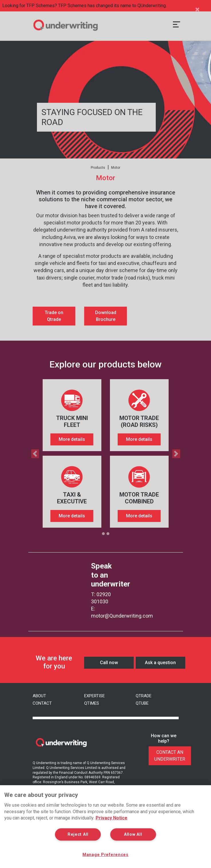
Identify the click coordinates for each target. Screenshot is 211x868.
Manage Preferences (106, 855)
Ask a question (160, 663)
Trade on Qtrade (54, 316)
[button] (32, 454)
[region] (105, 827)
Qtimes (92, 703)
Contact (42, 703)
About (39, 696)
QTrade (144, 696)
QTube (142, 703)
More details (72, 439)
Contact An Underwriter (170, 756)
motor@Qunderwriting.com (122, 616)
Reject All (78, 834)
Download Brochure (106, 316)
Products (98, 168)
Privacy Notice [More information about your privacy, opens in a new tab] (112, 818)
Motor (116, 168)
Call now (109, 663)
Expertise (94, 696)
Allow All (133, 834)
